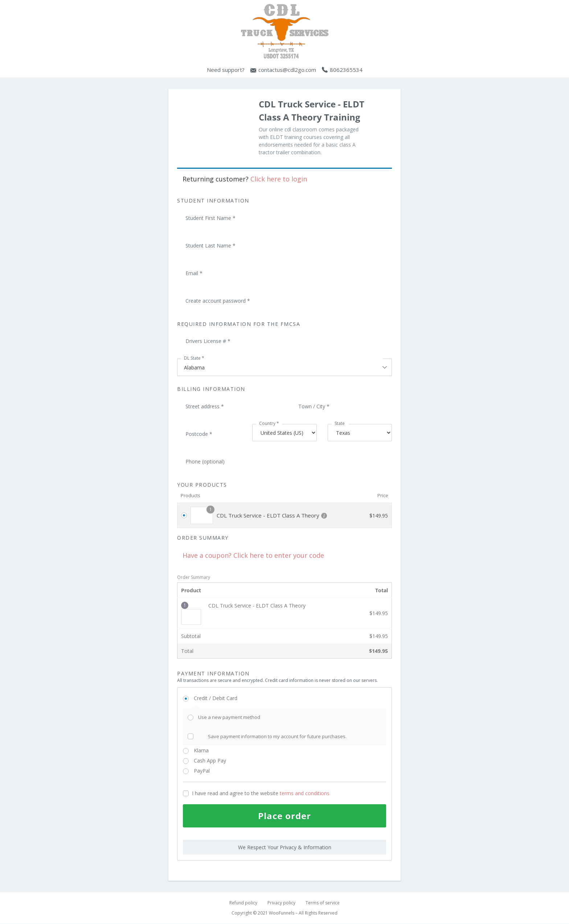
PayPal (212, 771)
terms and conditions (305, 793)
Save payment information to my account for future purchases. (277, 736)
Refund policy (243, 903)
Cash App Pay (218, 761)
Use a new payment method (229, 717)
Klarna (210, 750)
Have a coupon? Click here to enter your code (253, 555)
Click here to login (279, 179)
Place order (284, 816)
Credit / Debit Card (224, 698)
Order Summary (194, 577)
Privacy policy (281, 903)
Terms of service (323, 903)
